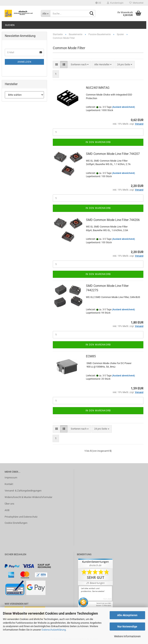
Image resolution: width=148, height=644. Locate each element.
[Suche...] (45, 13)
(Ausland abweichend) (123, 107)
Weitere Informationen (127, 636)
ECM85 (91, 356)
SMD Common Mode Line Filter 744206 (113, 220)
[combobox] (80, 65)
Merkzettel (136, 3)
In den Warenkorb (98, 142)
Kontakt (9, 484)
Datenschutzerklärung (54, 630)
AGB (7, 510)
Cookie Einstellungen (16, 523)
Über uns (9, 504)
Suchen (10, 25)
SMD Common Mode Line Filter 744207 (113, 154)
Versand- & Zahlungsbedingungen (23, 491)
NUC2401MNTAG (98, 88)
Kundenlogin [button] (115, 3)
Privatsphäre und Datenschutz (21, 517)
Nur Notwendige (127, 627)
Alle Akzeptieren (127, 615)
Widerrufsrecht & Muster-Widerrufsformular (28, 497)
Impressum (11, 478)
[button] (98, 3)
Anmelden (24, 62)
